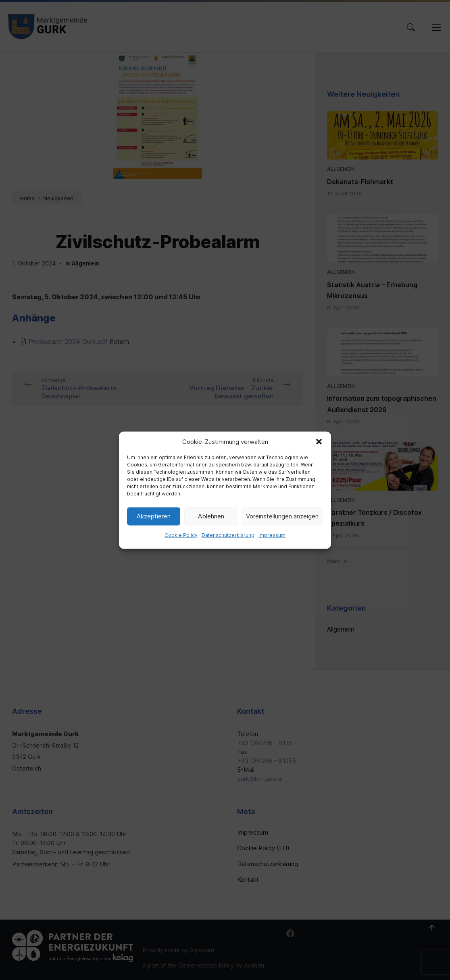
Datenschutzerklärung (228, 535)
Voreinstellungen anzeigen (282, 516)
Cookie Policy (181, 535)
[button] (319, 441)
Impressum (272, 535)
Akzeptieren (154, 516)
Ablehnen (211, 516)
